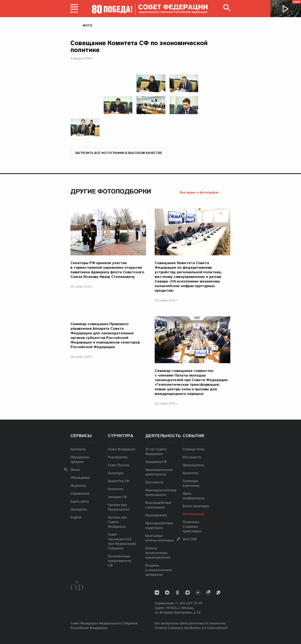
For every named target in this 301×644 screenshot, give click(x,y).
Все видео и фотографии (199, 192)
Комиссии (116, 489)
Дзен (167, 592)
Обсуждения (80, 477)
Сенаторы (116, 473)
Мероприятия (156, 515)
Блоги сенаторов (196, 506)
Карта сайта (80, 501)
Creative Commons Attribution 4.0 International (191, 628)
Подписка (78, 485)
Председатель (193, 465)
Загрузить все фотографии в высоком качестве (118, 153)
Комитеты (191, 473)
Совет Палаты (119, 465)
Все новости (192, 457)
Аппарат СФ (117, 497)
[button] (74, 9)
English (76, 517)
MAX (188, 592)
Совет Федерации (122, 449)
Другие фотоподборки (111, 191)
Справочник (80, 493)
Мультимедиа (194, 514)
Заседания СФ (156, 462)
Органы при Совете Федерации (117, 522)
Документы (154, 482)
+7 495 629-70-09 (189, 603)
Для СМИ (190, 539)
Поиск (75, 470)
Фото (87, 25)
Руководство (118, 457)
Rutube (208, 592)
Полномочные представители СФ (120, 561)
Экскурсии (79, 509)
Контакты (78, 449)
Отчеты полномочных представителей (158, 553)
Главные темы (194, 449)
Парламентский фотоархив (218, 593)
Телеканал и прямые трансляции (192, 526)
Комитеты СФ (119, 481)
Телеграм (198, 592)
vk (157, 592)
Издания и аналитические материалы (159, 570)
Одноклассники (177, 593)
